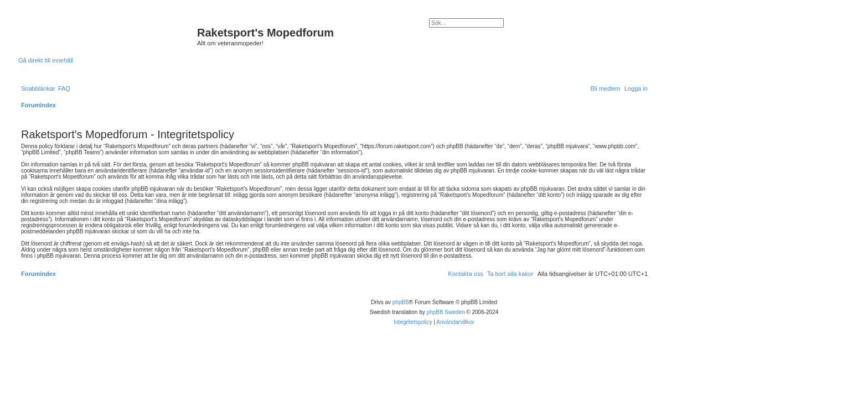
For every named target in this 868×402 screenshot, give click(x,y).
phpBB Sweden (446, 312)
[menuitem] (64, 88)
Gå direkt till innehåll (46, 60)
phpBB (401, 302)
